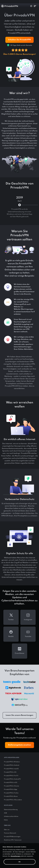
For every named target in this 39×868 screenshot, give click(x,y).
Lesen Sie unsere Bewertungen (19, 715)
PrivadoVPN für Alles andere (13, 800)
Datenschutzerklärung (11, 810)
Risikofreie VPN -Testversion (13, 840)
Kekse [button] (6, 820)
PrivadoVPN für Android (12, 765)
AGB (5, 813)
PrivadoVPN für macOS (11, 769)
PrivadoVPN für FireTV (11, 776)
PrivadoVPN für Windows (12, 762)
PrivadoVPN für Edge (11, 789)
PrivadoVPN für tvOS (11, 783)
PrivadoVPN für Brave (11, 796)
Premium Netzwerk (10, 833)
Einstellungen (16, 856)
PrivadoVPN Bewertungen (12, 837)
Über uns (7, 830)
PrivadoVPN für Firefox (11, 793)
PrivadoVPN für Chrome (11, 786)
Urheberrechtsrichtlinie (11, 816)
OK (19, 862)
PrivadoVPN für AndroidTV (12, 779)
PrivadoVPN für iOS (10, 772)
